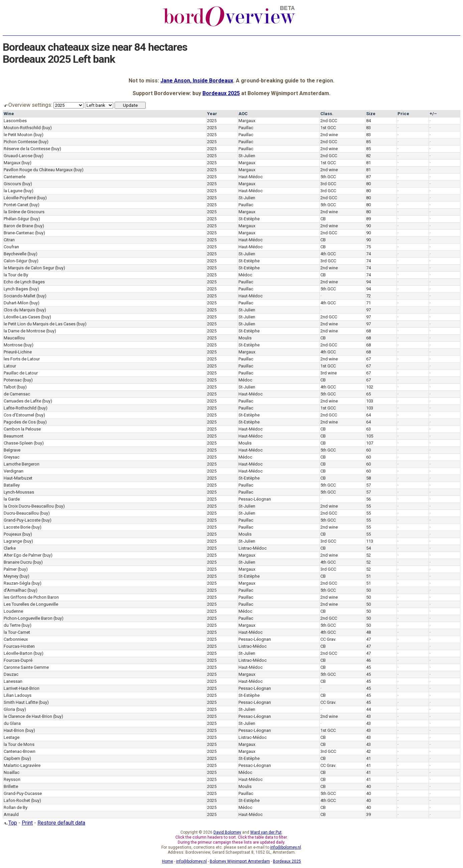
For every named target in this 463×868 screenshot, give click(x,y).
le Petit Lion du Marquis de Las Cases (40, 324)
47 (368, 639)
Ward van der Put (266, 832)
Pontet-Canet (16, 205)
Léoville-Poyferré (20, 198)
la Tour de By (16, 275)
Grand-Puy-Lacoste (22, 520)
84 (368, 121)
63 (368, 429)
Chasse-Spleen (18, 443)
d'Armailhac (15, 590)
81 (368, 163)
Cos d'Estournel (19, 415)
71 (368, 303)
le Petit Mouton (18, 135)
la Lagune (13, 191)
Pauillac (246, 128)
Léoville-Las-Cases (22, 317)
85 (368, 142)
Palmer (10, 569)
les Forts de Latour (22, 359)
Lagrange (13, 541)
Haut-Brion (14, 730)
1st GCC (328, 128)
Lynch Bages (16, 289)
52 (368, 555)
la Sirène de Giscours (24, 212)
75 (368, 247)
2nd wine (329, 135)
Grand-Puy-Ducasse (23, 793)
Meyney (11, 576)
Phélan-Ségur (16, 219)
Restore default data (61, 823)
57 (368, 485)
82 (368, 156)
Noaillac (12, 772)
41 (368, 758)
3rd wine (329, 373)
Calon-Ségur (16, 261)
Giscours (12, 184)
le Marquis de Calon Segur (29, 268)
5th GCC (328, 177)
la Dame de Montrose (24, 331)
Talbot (10, 387)
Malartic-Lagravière (22, 765)
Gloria (9, 709)
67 (368, 359)
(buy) (47, 128)
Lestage (12, 737)
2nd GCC (329, 121)
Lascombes (15, 121)
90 (368, 226)
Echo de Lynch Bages (24, 282)
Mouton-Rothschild (22, 128)
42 (368, 751)
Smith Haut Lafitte (21, 702)
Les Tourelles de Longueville (31, 604)
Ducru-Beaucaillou (21, 513)
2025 (212, 121)
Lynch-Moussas (19, 492)
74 (368, 254)
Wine (9, 114)
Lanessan (13, 681)
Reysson (12, 779)
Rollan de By (16, 807)
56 (368, 499)
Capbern (12, 758)
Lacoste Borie (17, 527)
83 (368, 128)
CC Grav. (328, 639)
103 (370, 401)
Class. (327, 114)
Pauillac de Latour (21, 373)
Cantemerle (15, 177)
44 (368, 709)
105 (370, 436)
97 (368, 310)
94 (368, 282)
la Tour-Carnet (17, 632)
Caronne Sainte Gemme (26, 667)
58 (368, 478)
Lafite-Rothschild (20, 408)
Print (27, 823)
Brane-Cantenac (19, 233)
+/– (433, 114)
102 (370, 387)
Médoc (245, 275)
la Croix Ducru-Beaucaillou (29, 506)
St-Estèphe (249, 219)
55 (368, 506)
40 (368, 786)
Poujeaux (12, 534)
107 (370, 443)
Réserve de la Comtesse (27, 149)
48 (368, 632)
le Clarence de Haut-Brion (28, 716)
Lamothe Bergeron (22, 464)
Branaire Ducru (18, 562)
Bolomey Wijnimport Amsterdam (240, 861)
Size (371, 114)
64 (368, 415)
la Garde (12, 499)
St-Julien (247, 156)
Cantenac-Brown (20, 751)
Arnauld (11, 814)
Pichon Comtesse (21, 142)
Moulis (245, 338)
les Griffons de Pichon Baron (31, 597)
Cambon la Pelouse (22, 429)
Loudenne (13, 611)
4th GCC (328, 254)
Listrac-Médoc (253, 548)
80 (368, 184)
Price (403, 114)
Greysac (12, 457)
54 (368, 548)
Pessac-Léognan (255, 499)
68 (368, 331)
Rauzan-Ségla (17, 583)
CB (323, 219)
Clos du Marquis (19, 310)
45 (368, 667)
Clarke (10, 548)
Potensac (13, 380)
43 (368, 716)
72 (368, 296)
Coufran (11, 247)
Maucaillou (14, 338)
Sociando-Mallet (20, 296)
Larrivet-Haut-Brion (22, 688)
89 (368, 219)
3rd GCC (328, 184)
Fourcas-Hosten (19, 646)
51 (368, 576)
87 (368, 177)
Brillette (11, 786)
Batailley (12, 485)
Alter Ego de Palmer (23, 555)
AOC (243, 114)
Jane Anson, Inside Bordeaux (197, 81)
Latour (10, 366)
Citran (9, 240)
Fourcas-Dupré (18, 660)
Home (168, 861)
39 (368, 814)
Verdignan (14, 471)
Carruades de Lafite (22, 401)
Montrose (13, 345)
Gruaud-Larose (18, 156)
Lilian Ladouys (18, 695)
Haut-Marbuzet (18, 478)
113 (370, 541)
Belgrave (12, 450)
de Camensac (17, 394)
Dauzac (11, 674)
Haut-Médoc (251, 177)
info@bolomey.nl (286, 847)
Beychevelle (15, 254)
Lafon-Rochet (17, 800)
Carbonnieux (16, 639)
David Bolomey (227, 832)
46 (368, 660)
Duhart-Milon (16, 303)
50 (368, 590)
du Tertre (12, 625)
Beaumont (14, 436)
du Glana (12, 723)
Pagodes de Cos (20, 422)
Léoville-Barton (18, 653)
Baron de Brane (18, 226)
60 (368, 450)
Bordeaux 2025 (221, 93)
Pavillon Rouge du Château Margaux (38, 170)
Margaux (247, 121)
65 (368, 394)
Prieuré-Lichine (18, 352)
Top (10, 823)
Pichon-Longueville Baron (28, 618)
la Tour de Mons (19, 744)
